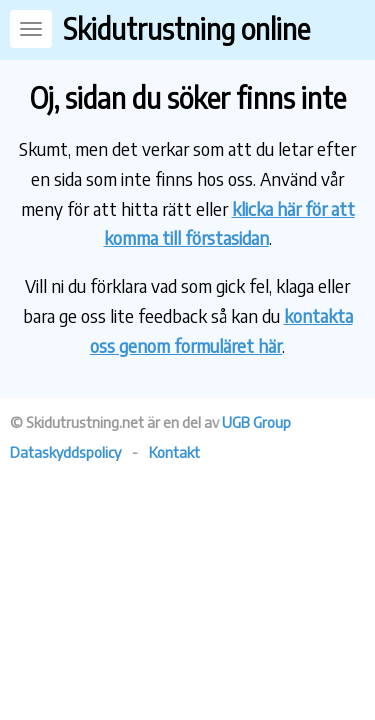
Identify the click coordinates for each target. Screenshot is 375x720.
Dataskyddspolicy (65, 452)
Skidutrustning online (186, 28)
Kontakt (174, 452)
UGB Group (256, 422)
